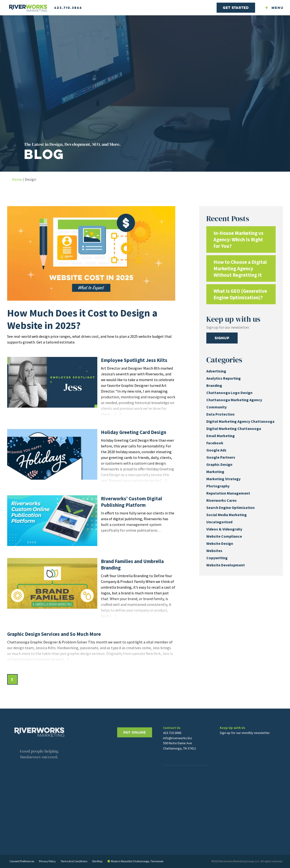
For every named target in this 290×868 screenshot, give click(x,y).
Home (17, 179)
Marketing (215, 472)
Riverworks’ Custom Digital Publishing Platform (131, 502)
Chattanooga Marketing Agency (234, 400)
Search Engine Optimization (230, 507)
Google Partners (221, 457)
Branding (214, 385)
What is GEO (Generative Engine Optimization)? (240, 294)
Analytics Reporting (224, 378)
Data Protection (220, 414)
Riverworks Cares (222, 500)
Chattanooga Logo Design (229, 393)
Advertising (216, 371)
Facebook (215, 443)
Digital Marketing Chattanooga (234, 428)
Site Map (97, 861)
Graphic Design (219, 464)
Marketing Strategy (223, 479)
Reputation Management (228, 493)
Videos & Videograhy (224, 529)
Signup (222, 338)
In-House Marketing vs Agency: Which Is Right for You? (238, 240)
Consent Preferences (22, 861)
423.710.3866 (68, 8)
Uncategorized (219, 522)
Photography (218, 486)
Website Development (226, 565)
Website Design (220, 543)
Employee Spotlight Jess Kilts (134, 360)
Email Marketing (221, 436)
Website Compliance (224, 536)
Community (216, 407)
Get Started (236, 8)
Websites (214, 551)
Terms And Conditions (74, 861)
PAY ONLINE (135, 752)
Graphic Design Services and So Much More (54, 634)
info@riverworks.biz (178, 751)
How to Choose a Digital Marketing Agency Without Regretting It (240, 268)
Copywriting (217, 558)
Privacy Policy (47, 861)
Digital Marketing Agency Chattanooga (240, 421)
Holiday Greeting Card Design (134, 432)
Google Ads (216, 450)
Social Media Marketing (227, 515)
